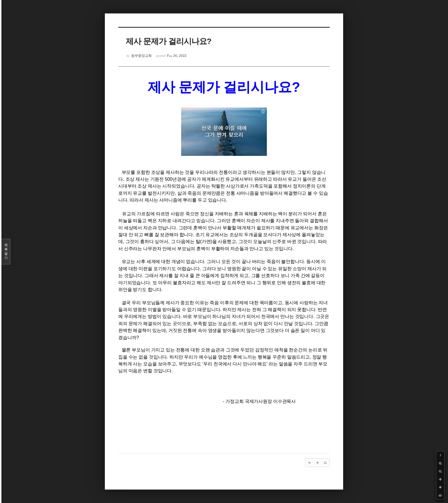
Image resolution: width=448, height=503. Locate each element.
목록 (6, 252)
